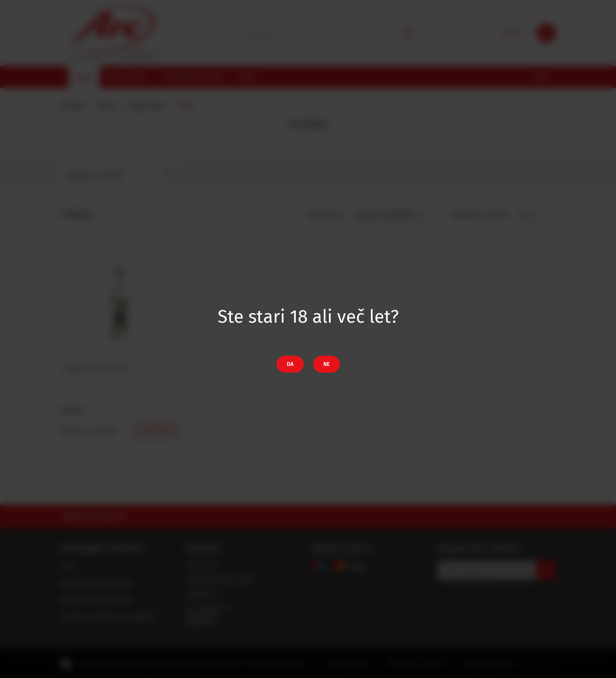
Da (290, 364)
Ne (326, 364)
